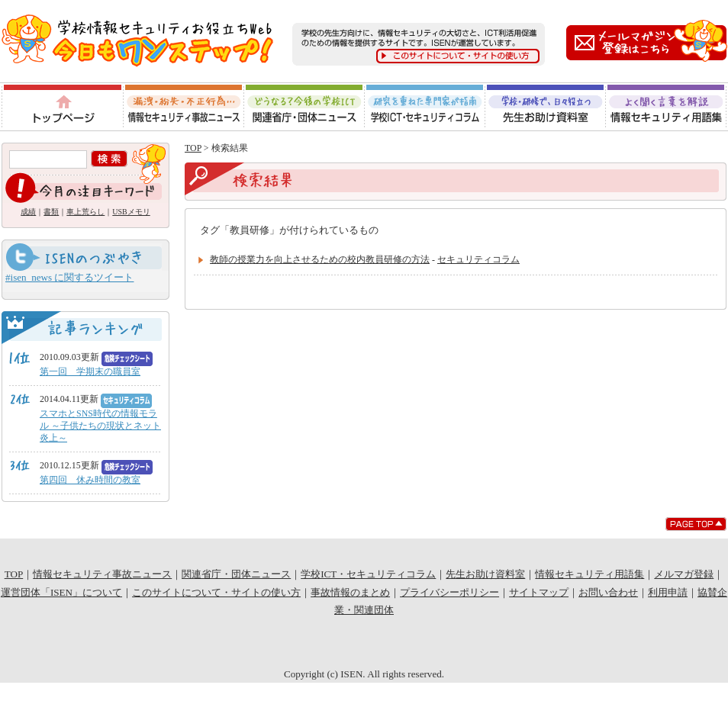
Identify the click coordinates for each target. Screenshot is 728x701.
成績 (28, 212)
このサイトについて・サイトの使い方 (216, 592)
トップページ (61, 107)
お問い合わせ (608, 592)
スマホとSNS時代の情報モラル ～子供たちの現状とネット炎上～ (100, 426)
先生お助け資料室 (546, 107)
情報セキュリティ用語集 (667, 107)
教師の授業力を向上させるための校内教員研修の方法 (320, 259)
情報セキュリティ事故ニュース (184, 107)
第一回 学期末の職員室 (90, 371)
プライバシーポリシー (449, 592)
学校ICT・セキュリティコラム (425, 107)
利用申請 (668, 592)
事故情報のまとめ (350, 592)
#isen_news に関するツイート (69, 277)
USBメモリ (131, 212)
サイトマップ (539, 592)
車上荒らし (85, 212)
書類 (51, 212)
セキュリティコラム (478, 259)
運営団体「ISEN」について (61, 592)
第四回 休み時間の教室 (90, 480)
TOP (193, 148)
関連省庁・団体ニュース (304, 107)
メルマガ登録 (684, 574)
